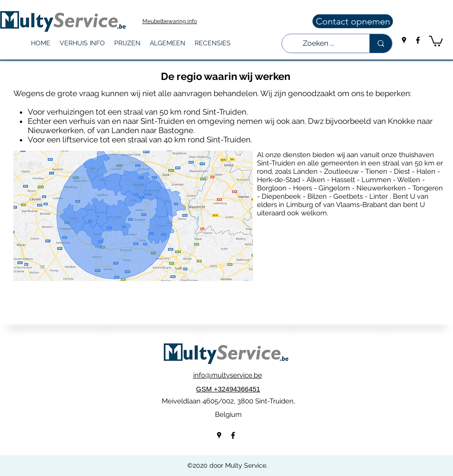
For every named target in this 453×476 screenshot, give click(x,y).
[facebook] (418, 40)
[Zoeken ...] (319, 43)
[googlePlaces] (404, 40)
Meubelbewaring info (170, 21)
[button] (82, 43)
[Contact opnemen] (353, 21)
